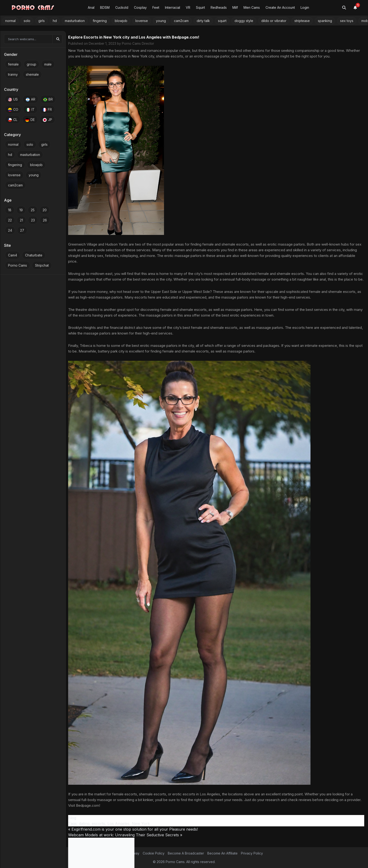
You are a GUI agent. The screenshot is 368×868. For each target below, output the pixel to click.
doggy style (244, 21)
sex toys (347, 21)
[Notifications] (358, 8)
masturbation (75, 21)
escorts (98, 824)
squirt (222, 21)
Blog (72, 818)
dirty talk (203, 21)
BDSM (105, 7)
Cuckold (122, 7)
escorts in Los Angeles (201, 794)
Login (305, 7)
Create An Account (280, 7)
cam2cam (181, 21)
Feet (156, 7)
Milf (235, 7)
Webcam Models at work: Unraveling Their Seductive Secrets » (125, 835)
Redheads (219, 7)
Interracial (173, 7)
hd (55, 21)
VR (188, 7)
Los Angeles (118, 824)
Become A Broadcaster (186, 853)
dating (84, 824)
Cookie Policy (154, 853)
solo (27, 21)
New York (141, 824)
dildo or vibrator (274, 21)
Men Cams (252, 7)
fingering (100, 21)
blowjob (121, 21)
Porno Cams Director (138, 44)
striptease (302, 21)
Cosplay (140, 7)
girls (42, 21)
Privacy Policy (252, 853)
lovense (142, 21)
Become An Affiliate (222, 853)
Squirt (200, 7)
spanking (325, 21)
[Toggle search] (344, 8)
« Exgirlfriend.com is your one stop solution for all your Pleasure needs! (133, 829)
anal (323, 279)
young (161, 21)
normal (10, 21)
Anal (91, 7)
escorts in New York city (134, 56)
